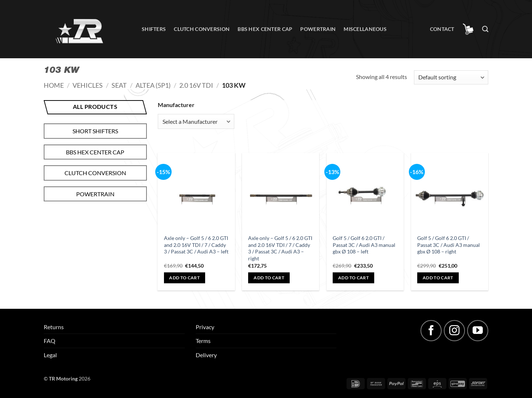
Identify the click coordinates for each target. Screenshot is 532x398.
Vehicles (88, 85)
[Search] (485, 29)
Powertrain (318, 29)
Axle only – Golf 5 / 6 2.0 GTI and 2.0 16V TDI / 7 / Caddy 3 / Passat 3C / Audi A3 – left (196, 245)
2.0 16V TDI (196, 85)
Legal (50, 355)
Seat (119, 85)
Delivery (206, 355)
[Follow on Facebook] (431, 331)
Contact (442, 29)
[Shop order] (451, 77)
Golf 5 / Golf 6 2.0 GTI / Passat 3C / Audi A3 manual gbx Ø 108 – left (364, 245)
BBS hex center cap (265, 29)
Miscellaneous (365, 29)
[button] (468, 29)
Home (54, 85)
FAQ (50, 341)
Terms (203, 341)
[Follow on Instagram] (454, 331)
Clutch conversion (202, 29)
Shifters (154, 29)
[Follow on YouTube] (478, 331)
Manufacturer (176, 105)
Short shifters (95, 131)
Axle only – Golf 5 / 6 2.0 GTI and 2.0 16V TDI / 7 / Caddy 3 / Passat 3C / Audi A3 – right (280, 248)
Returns (54, 327)
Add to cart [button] (184, 278)
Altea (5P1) (153, 85)
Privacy (205, 327)
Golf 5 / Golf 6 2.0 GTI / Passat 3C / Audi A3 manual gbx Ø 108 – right (449, 245)
